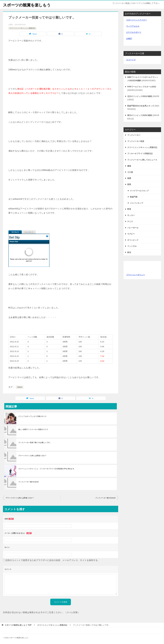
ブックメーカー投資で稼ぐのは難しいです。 (35, 443)
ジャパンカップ (137, 203)
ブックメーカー (134, 135)
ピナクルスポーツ (134, 32)
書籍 (129, 166)
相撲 (129, 178)
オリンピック (133, 240)
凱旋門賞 (134, 197)
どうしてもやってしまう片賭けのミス (32, 416)
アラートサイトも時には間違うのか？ (32, 456)
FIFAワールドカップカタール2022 (142, 87)
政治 (129, 252)
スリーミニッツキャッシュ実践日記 (22, 28)
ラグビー (131, 234)
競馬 (129, 184)
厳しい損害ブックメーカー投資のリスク (33, 429)
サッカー (131, 215)
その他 (130, 172)
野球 (129, 209)
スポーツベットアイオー (137, 20)
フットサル (132, 246)
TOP (18, 625)
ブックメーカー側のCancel (28, 482)
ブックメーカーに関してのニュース (142, 160)
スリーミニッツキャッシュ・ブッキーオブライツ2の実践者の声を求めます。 (47, 469)
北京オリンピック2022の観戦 (140, 96)
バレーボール (133, 228)
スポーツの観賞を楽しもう (28, 5)
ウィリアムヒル (133, 26)
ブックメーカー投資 (136, 141)
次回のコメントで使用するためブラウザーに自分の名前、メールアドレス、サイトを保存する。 (53, 560)
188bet (20, 387)
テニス (130, 221)
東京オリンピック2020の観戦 (140, 115)
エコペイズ (131, 60)
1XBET (129, 39)
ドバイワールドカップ (139, 191)
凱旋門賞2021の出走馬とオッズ (141, 106)
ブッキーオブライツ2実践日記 (140, 153)
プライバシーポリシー (136, 275)
